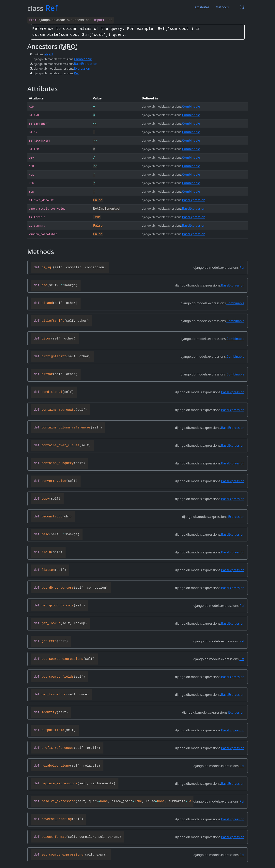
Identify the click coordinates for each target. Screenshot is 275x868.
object (49, 54)
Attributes (202, 7)
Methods (222, 7)
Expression (82, 68)
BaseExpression (86, 63)
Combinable (83, 59)
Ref (76, 73)
